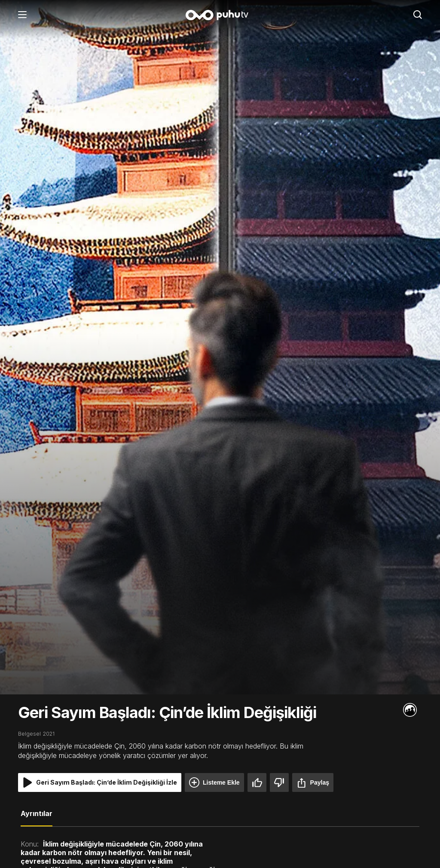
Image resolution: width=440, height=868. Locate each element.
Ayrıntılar (37, 813)
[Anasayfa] (220, 16)
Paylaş (313, 782)
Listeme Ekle (214, 782)
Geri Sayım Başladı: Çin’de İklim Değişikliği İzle (100, 782)
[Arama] (418, 15)
